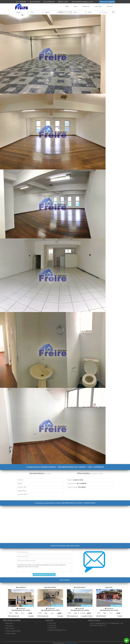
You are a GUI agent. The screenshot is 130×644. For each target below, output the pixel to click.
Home (67, 6)
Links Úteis (98, 6)
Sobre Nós (86, 6)
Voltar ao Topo (10, 633)
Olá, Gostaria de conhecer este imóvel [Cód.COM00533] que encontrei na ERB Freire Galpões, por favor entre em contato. (44, 568)
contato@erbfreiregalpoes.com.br (82, 2)
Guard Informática (71, 643)
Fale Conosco (10, 628)
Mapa (76, 6)
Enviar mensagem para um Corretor (44, 574)
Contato (110, 6)
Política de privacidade (13, 631)
